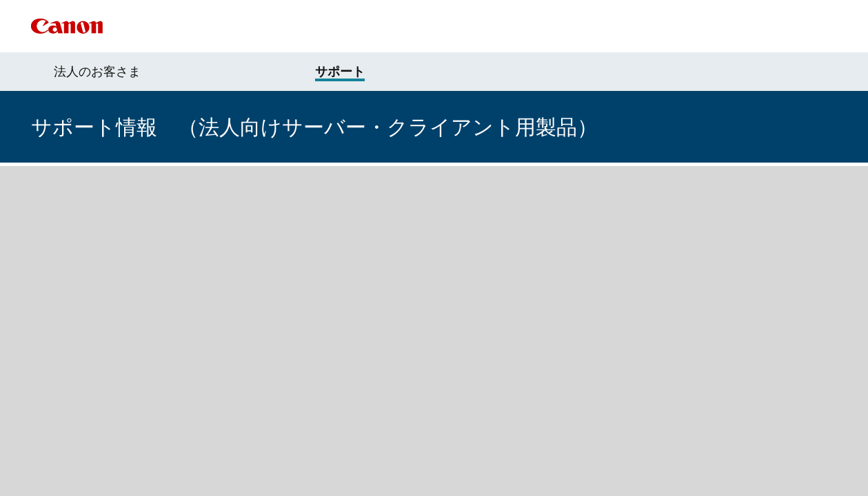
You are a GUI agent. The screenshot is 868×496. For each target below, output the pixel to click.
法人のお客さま (97, 72)
